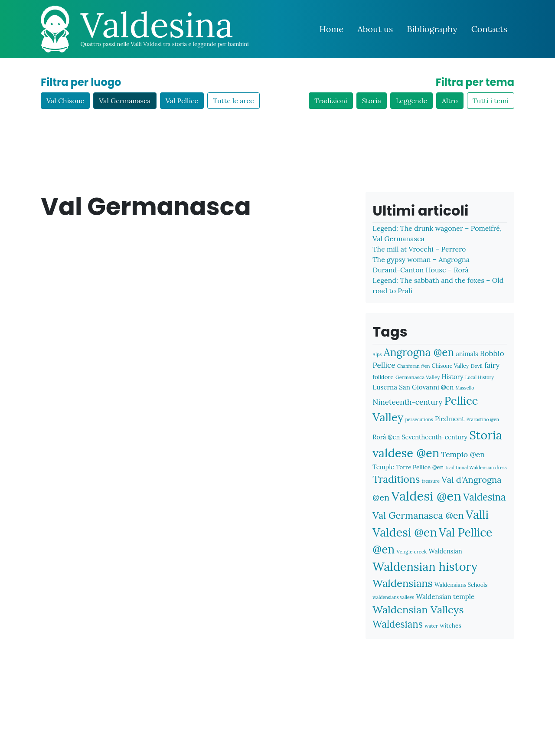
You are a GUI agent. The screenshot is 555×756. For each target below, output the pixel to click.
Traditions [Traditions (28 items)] (396, 479)
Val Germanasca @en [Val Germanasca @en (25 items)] (418, 515)
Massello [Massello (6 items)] (465, 388)
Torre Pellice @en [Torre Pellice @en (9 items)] (420, 467)
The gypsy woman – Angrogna (421, 259)
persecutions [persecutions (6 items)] (419, 419)
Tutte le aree (233, 101)
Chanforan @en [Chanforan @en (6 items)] (414, 366)
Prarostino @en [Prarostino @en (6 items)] (483, 419)
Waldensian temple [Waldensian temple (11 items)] (446, 597)
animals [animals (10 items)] (467, 354)
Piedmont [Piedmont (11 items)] (450, 419)
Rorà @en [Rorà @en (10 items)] (386, 437)
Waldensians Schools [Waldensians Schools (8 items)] (461, 585)
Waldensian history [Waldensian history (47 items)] (425, 566)
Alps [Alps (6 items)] (377, 354)
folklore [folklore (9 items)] (383, 377)
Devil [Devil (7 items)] (477, 366)
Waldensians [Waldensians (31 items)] (402, 583)
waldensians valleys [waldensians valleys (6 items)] (393, 597)
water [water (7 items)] (431, 626)
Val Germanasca (125, 101)
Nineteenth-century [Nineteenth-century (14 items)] (407, 402)
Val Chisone (65, 101)
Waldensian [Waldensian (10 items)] (445, 551)
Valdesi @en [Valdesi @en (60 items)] (426, 496)
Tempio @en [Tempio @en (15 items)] (463, 454)
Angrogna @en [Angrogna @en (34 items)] (419, 352)
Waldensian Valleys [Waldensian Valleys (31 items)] (418, 610)
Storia (372, 101)
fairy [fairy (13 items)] (492, 365)
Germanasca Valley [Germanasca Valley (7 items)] (418, 377)
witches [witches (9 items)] (450, 625)
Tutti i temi (491, 101)
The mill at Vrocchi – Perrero (419, 249)
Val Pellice (182, 101)
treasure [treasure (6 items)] (431, 481)
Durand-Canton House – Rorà (420, 270)
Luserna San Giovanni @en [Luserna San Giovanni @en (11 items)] (413, 387)
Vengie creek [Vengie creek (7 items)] (411, 551)
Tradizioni (331, 101)
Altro (450, 101)
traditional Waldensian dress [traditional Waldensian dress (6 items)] (476, 468)
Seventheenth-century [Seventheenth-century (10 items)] (434, 437)
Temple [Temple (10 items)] (383, 467)
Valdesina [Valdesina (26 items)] (484, 497)
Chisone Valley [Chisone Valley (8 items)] (451, 366)
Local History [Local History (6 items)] (480, 377)
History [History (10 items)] (453, 377)
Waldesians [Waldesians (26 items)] (398, 624)
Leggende (411, 101)
